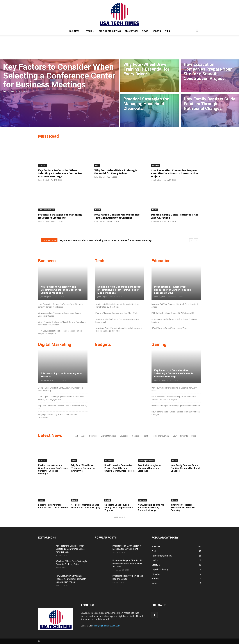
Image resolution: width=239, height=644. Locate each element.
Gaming (136, 436)
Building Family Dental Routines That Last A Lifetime (174, 216)
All (77, 436)
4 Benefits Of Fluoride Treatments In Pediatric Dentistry (183, 508)
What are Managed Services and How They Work (116, 313)
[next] (196, 240)
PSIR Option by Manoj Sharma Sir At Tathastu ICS (173, 313)
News (145, 31)
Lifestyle (184, 436)
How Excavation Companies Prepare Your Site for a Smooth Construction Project (174, 173)
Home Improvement (47, 210)
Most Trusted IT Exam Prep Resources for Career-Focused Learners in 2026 (172, 290)
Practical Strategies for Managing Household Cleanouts (60, 216)
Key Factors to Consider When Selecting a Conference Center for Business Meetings (60, 173)
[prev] (191, 240)
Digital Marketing (110, 31)
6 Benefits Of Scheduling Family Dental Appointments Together (119, 508)
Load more (120, 517)
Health (98, 210)
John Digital (8, 91)
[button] (197, 31)
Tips (167, 31)
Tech (90, 31)
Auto (97, 165)
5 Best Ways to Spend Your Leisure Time (169, 328)
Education (131, 31)
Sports (157, 31)
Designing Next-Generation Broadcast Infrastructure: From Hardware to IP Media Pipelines (119, 290)
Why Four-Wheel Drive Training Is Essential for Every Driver (116, 172)
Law (175, 436)
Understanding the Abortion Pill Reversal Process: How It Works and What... (127, 564)
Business (76, 31)
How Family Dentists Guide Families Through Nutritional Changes (117, 216)
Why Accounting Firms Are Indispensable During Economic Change (151, 508)
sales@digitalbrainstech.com (106, 626)
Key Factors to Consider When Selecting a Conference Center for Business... (71, 549)
